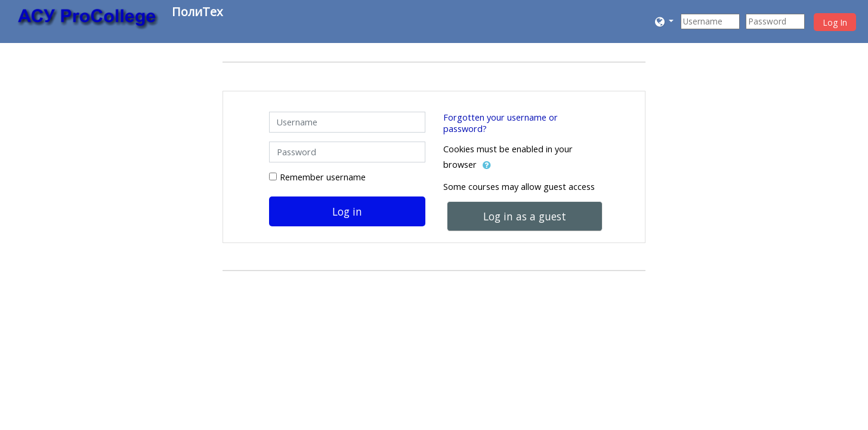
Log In (835, 22)
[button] (665, 21)
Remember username (323, 177)
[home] (88, 19)
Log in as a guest (525, 216)
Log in (347, 211)
